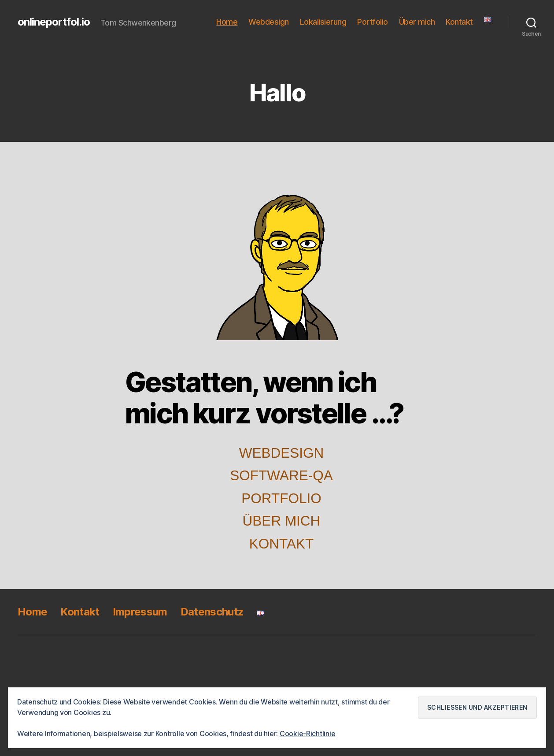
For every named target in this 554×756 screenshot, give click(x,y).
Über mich (417, 22)
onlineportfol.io (54, 22)
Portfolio (373, 22)
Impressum (140, 612)
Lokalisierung (323, 22)
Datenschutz (212, 612)
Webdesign (269, 22)
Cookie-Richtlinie (307, 734)
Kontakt (459, 22)
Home (227, 22)
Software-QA (281, 475)
